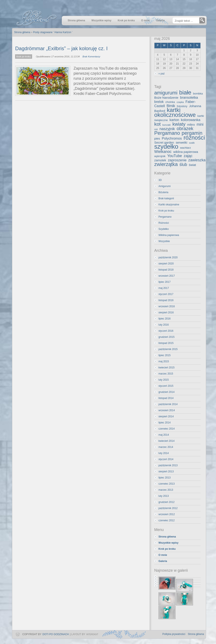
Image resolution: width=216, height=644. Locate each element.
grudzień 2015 (166, 337)
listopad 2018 (166, 270)
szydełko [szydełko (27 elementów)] (166, 146)
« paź (162, 74)
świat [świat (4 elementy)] (192, 165)
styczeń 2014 (166, 459)
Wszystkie (164, 241)
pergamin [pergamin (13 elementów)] (192, 133)
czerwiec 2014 (167, 429)
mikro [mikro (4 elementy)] (191, 125)
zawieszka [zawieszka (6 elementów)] (197, 160)
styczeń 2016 (166, 331)
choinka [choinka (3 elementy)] (170, 102)
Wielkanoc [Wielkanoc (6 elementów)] (163, 152)
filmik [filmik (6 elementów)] (171, 106)
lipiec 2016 (164, 319)
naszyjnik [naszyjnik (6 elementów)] (167, 129)
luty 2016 (164, 325)
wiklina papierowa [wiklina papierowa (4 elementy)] (186, 152)
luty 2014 (164, 453)
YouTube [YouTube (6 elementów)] (175, 156)
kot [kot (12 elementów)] (157, 124)
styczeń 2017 (166, 294)
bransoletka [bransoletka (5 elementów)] (189, 97)
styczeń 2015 (166, 386)
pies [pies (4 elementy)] (157, 139)
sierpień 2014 (166, 416)
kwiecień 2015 (166, 368)
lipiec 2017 (164, 282)
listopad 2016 (166, 300)
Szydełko (164, 229)
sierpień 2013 (166, 472)
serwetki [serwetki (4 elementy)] (182, 143)
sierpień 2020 (166, 264)
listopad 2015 (166, 343)
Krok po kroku (24, 57)
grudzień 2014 (166, 392)
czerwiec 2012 (167, 520)
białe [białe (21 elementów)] (185, 92)
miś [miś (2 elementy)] (156, 129)
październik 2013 (168, 465)
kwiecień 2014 (166, 441)
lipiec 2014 (164, 423)
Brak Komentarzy (91, 57)
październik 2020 (168, 257)
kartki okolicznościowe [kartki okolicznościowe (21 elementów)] (175, 112)
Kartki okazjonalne (169, 205)
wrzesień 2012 (167, 514)
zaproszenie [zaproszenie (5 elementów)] (177, 160)
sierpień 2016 (166, 313)
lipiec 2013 (164, 478)
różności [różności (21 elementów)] (194, 138)
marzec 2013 (166, 490)
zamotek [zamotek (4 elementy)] (160, 160)
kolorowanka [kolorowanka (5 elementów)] (191, 120)
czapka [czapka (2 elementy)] (180, 102)
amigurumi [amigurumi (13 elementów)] (166, 93)
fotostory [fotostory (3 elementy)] (182, 106)
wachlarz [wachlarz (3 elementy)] (185, 148)
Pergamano (165, 217)
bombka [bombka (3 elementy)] (198, 94)
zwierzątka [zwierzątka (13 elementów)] (166, 164)
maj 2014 (164, 435)
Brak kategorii (166, 198)
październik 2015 (168, 349)
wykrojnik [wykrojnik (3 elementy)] (160, 156)
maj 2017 (164, 288)
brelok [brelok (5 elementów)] (159, 102)
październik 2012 (168, 508)
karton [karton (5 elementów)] (174, 120)
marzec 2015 (166, 374)
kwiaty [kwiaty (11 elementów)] (179, 124)
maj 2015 (164, 361)
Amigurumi (164, 186)
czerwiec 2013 (167, 484)
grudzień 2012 (166, 502)
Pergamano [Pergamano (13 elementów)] (167, 133)
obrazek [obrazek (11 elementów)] (185, 129)
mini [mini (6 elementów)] (200, 124)
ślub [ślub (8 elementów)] (183, 164)
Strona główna (196, 634)
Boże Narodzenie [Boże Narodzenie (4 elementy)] (166, 98)
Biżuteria (163, 192)
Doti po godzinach (56, 634)
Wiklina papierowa (169, 235)
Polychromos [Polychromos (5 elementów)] (172, 138)
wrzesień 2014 (167, 410)
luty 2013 (164, 496)
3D (160, 180)
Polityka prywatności (174, 634)
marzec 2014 (166, 447)
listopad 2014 (166, 398)
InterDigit (92, 634)
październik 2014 (168, 404)
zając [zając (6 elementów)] (188, 156)
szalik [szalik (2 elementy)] (192, 143)
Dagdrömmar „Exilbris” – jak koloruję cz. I (61, 48)
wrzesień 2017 (167, 276)
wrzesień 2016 (167, 306)
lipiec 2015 (164, 355)
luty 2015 (164, 380)
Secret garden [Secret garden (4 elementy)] (164, 143)
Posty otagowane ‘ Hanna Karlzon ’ (53, 32)
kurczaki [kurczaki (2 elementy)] (167, 125)
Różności (164, 223)
